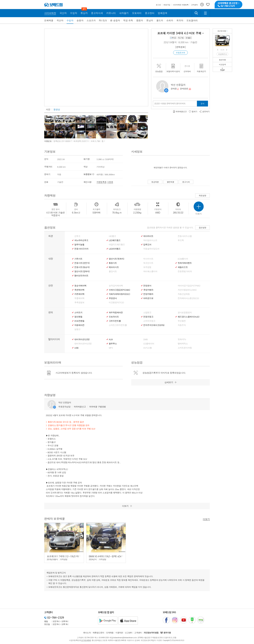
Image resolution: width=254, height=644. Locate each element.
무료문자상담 (64, 407)
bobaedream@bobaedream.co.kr (125, 638)
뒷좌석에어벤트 (185, 263)
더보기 (206, 519)
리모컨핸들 (79, 321)
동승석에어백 (80, 286)
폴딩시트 (113, 271)
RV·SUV (103, 20)
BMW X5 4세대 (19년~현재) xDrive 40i (108, 556)
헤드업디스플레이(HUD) (189, 317)
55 (190, 89)
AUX (111, 339)
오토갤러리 (192, 20)
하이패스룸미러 (150, 271)
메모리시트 (114, 267)
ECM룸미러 (183, 259)
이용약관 (119, 633)
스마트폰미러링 (185, 348)
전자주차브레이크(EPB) (154, 325)
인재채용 (110, 633)
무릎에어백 (79, 298)
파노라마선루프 (81, 240)
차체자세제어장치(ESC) (119, 294)
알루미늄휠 (79, 245)
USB (76, 348)
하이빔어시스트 (150, 240)
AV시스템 (148, 348)
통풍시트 (113, 263)
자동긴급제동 (184, 294)
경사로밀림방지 (185, 313)
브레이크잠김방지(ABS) (119, 290)
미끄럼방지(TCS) (116, 302)
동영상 (57, 109)
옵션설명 (202, 227)
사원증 (110, 182)
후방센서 (113, 298)
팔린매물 (171, 182)
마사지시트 (148, 259)
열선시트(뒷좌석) (117, 259)
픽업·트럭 (128, 20)
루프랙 (181, 240)
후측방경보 (79, 302)
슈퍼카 (170, 20)
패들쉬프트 (183, 267)
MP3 (111, 348)
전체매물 (49, 20)
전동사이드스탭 (185, 236)
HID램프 (113, 236)
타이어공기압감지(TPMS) (189, 286)
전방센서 (147, 286)
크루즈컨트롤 (115, 321)
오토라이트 (114, 317)
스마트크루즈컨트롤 (118, 325)
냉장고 (77, 329)
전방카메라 (148, 294)
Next (227, 50)
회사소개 (87, 633)
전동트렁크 (148, 317)
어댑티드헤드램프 (117, 245)
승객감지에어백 (116, 286)
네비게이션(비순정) (83, 344)
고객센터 (138, 633)
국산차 (60, 20)
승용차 (80, 20)
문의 (203, 104)
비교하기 (222, 54)
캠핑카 (140, 20)
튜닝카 (150, 20)
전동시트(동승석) (82, 267)
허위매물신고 (80, 407)
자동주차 (182, 325)
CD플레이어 (149, 344)
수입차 (70, 20)
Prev (218, 50)
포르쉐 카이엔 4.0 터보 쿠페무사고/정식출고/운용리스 (228, 37)
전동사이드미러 (81, 249)
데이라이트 (148, 236)
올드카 (160, 20)
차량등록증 (102, 182)
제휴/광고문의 (98, 633)
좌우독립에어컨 (116, 313)
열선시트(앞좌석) (82, 271)
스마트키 (78, 313)
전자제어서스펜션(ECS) (188, 298)
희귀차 (180, 20)
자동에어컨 (79, 325)
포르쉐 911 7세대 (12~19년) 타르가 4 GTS (68, 556)
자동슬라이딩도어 (151, 249)
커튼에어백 (79, 294)
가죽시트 (78, 259)
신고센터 (129, 633)
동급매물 (155, 182)
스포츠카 (91, 20)
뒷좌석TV (182, 339)
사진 (48, 109)
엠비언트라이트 (81, 276)
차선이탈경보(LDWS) (187, 290)
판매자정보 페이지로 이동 (166, 90)
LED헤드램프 (115, 240)
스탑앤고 (147, 313)
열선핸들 (78, 317)
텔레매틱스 (183, 344)
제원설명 (202, 195)
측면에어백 (79, 290)
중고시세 (186, 182)
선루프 (77, 236)
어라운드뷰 (148, 298)
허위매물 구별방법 (98, 407)
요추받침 (147, 267)
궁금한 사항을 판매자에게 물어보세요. (170, 103)
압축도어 (147, 245)
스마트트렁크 (149, 321)
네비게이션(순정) (82, 339)
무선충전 (182, 321)
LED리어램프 (115, 249)
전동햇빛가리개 (185, 271)
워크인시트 (148, 263)
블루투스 (113, 344)
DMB (146, 339)
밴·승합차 (115, 20)
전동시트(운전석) (82, 263)
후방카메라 (148, 290)
